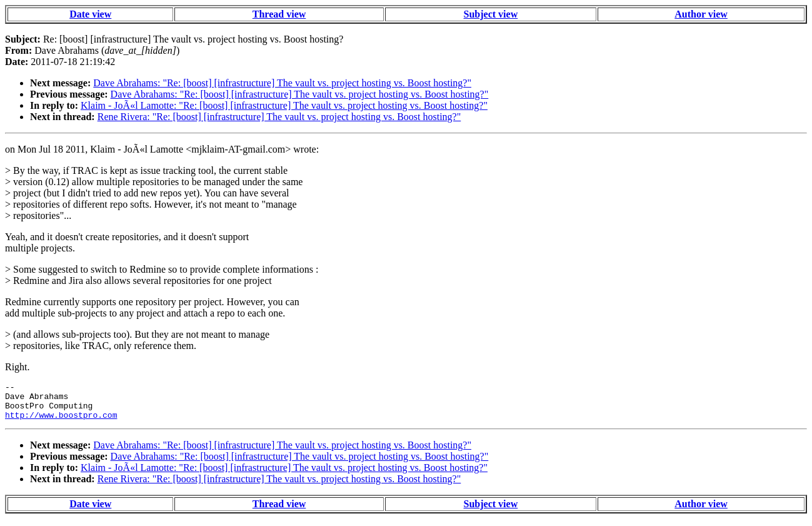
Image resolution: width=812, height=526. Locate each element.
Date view (90, 14)
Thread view (279, 14)
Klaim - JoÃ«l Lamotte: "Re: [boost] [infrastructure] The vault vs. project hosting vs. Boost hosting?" (284, 105)
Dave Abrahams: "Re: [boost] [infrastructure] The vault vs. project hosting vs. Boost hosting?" (282, 83)
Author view (701, 14)
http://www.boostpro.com (61, 422)
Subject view (491, 14)
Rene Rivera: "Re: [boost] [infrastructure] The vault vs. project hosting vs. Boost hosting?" (279, 117)
